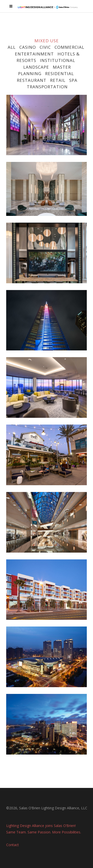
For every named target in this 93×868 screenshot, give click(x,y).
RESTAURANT (31, 80)
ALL (12, 47)
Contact (13, 844)
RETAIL (58, 80)
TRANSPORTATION (47, 87)
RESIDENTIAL (60, 73)
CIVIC (45, 47)
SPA (73, 80)
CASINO (28, 47)
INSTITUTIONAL (58, 60)
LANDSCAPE (36, 67)
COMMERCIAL (69, 47)
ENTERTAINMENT (34, 54)
